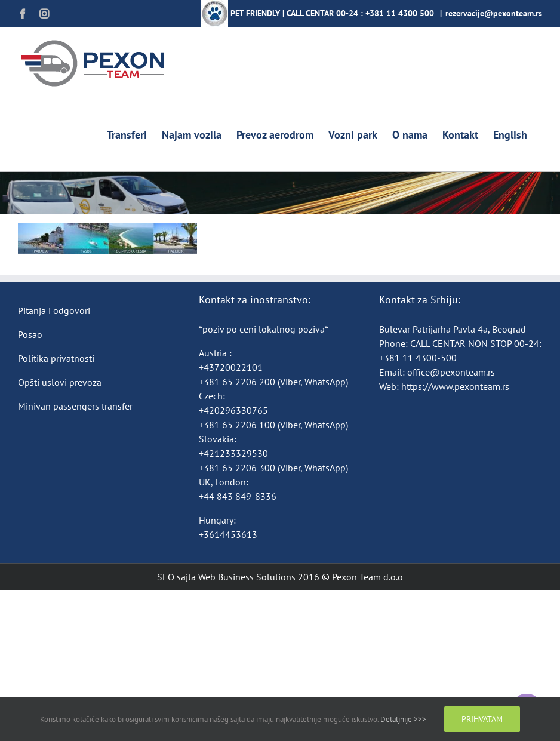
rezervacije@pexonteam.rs (494, 13)
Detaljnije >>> (403, 719)
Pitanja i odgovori (54, 310)
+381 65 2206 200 (238, 382)
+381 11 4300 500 (400, 13)
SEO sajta (176, 577)
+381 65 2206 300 (237, 468)
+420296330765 (233, 410)
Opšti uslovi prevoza (60, 382)
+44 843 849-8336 (239, 496)
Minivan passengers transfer (75, 406)
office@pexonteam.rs (451, 372)
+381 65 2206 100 (238, 425)
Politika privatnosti (56, 358)
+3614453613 (228, 534)
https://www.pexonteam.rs (455, 386)
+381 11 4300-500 (418, 358)
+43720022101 (231, 367)
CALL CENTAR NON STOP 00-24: (476, 343)
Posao (30, 334)
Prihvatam (482, 719)
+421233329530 (233, 453)
